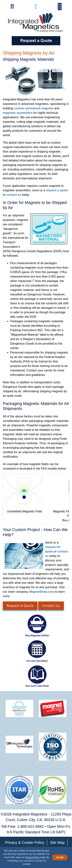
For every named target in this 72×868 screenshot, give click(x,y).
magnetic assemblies (18, 113)
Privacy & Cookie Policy (25, 842)
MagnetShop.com (42, 592)
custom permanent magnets (34, 108)
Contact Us (51, 606)
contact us (14, 195)
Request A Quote (20, 606)
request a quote (57, 190)
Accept (60, 857)
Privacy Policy (32, 857)
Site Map (57, 842)
